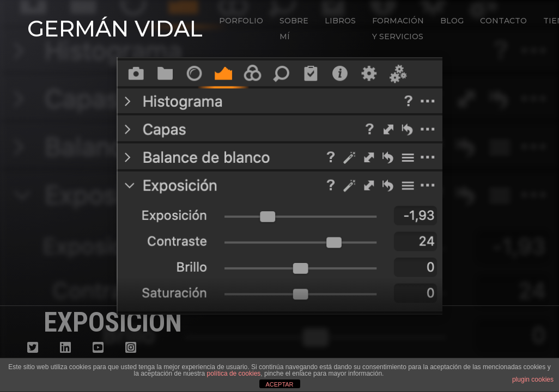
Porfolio (241, 21)
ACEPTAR (279, 384)
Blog (452, 21)
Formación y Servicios (398, 29)
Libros (340, 21)
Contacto (503, 21)
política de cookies (234, 373)
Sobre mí (294, 29)
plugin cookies (533, 379)
